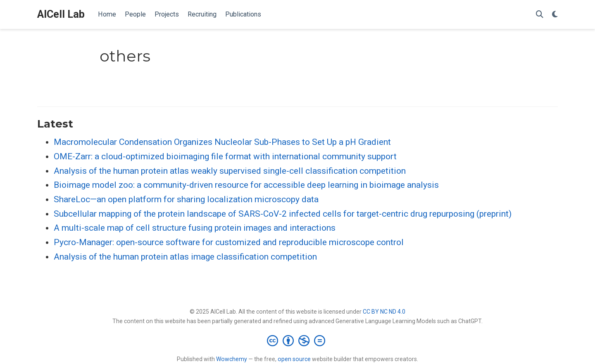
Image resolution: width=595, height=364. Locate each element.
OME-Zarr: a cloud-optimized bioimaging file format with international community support (225, 156)
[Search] (540, 15)
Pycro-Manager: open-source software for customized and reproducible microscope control (229, 242)
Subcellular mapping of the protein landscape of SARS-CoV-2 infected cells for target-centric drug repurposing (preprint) (283, 214)
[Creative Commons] (298, 340)
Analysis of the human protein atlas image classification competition (185, 257)
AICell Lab (61, 14)
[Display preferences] (555, 15)
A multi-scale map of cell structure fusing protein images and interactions (195, 228)
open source (294, 359)
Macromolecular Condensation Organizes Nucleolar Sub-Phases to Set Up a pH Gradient (222, 142)
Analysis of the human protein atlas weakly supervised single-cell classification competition (230, 171)
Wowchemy (232, 359)
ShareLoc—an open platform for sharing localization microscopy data (186, 199)
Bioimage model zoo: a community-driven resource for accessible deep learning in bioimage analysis (246, 185)
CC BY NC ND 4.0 (384, 312)
